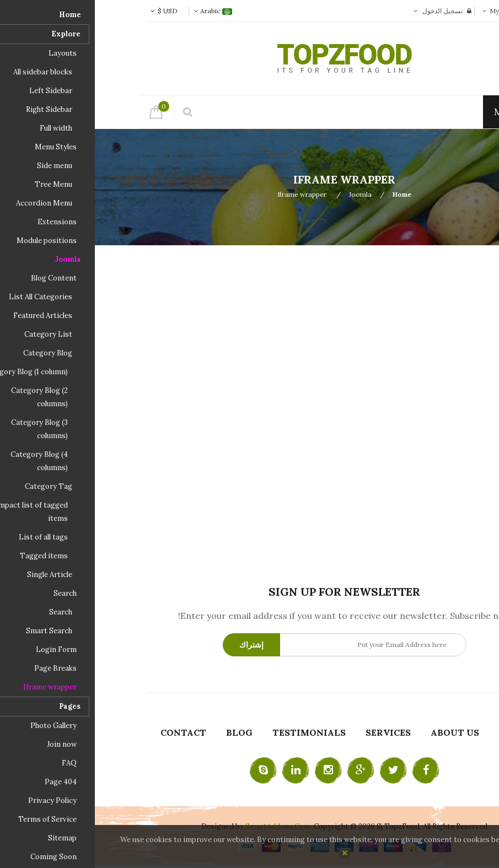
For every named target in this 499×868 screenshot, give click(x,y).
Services (293, 732)
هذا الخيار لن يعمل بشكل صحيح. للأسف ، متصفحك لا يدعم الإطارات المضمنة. (250, 411)
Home (307, 194)
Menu (418, 112)
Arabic (118, 11)
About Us (360, 732)
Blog (144, 732)
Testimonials (214, 732)
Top (487, 194)
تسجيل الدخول (348, 11)
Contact (88, 732)
